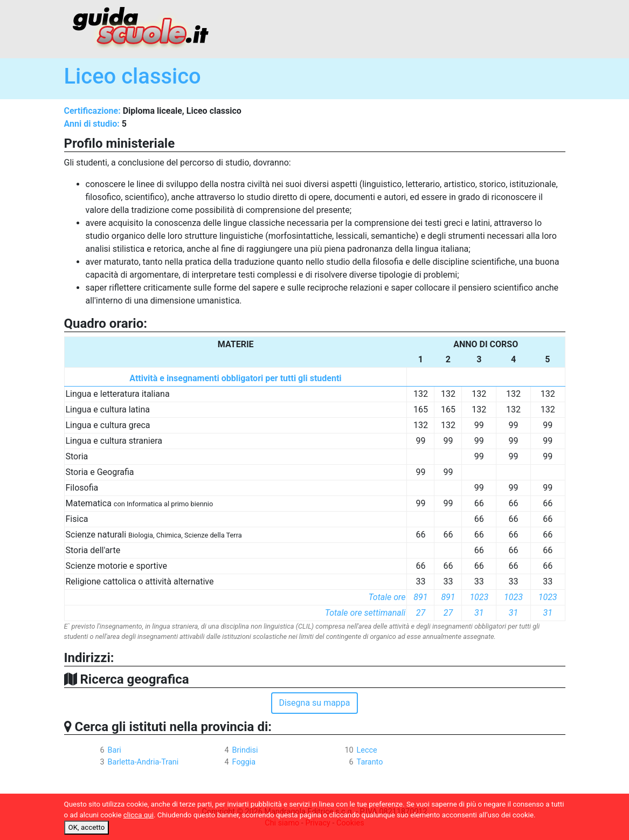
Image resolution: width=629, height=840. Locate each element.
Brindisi (245, 750)
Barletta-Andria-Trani (143, 762)
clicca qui (139, 815)
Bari (115, 750)
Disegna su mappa (314, 703)
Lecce (367, 750)
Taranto (370, 762)
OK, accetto (87, 827)
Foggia (244, 762)
